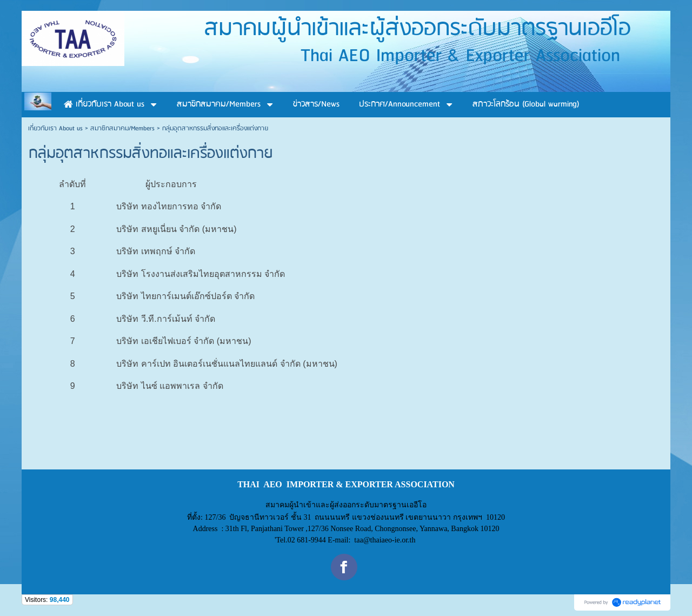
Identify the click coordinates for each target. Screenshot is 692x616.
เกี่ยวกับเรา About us (55, 128)
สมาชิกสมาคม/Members (122, 128)
